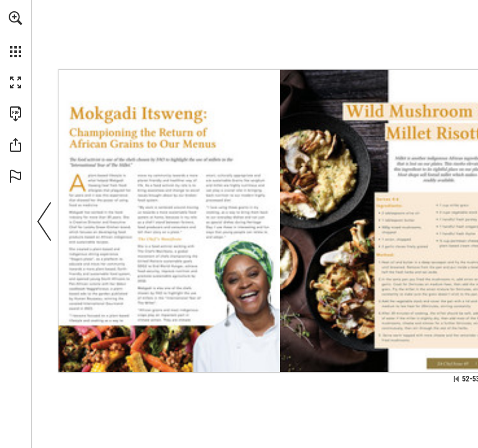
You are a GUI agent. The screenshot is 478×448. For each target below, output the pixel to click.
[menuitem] (16, 34)
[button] (16, 18)
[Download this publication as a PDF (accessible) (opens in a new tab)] (16, 114)
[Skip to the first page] (456, 379)
